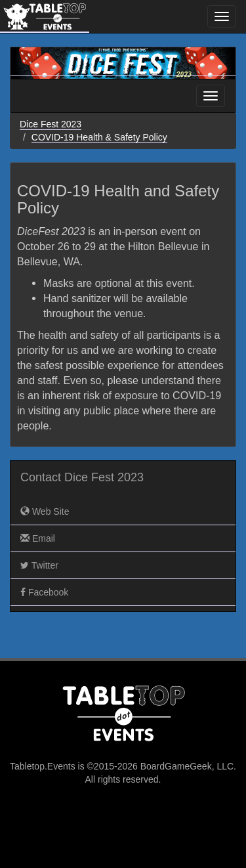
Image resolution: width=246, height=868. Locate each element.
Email (38, 538)
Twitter (39, 565)
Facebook (44, 592)
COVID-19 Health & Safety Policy (99, 137)
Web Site (45, 511)
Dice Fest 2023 (51, 124)
